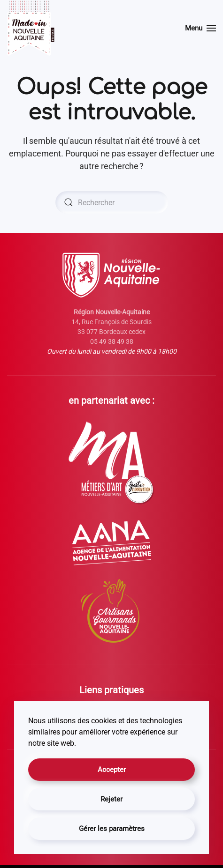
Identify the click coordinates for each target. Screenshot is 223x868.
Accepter (112, 770)
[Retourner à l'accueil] (31, 28)
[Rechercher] (112, 202)
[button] (200, 28)
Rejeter (111, 799)
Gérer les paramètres (112, 829)
